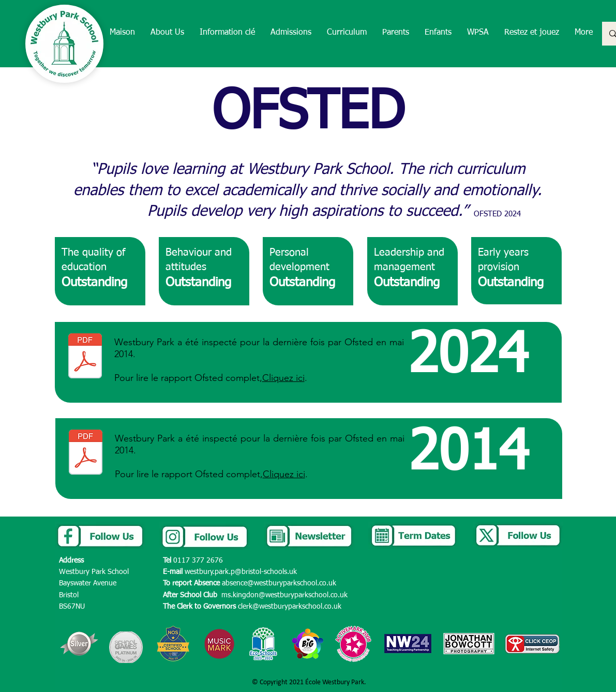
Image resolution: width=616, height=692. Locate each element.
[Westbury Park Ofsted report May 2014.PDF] (86, 453)
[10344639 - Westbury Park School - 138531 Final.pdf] (85, 357)
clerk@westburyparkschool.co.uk (290, 607)
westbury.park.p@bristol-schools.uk (241, 572)
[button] (167, 33)
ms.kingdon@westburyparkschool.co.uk (284, 595)
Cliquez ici (283, 378)
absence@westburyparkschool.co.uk (279, 583)
